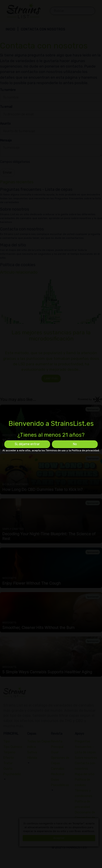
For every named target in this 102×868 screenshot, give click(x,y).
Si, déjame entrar (27, 444)
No (75, 444)
